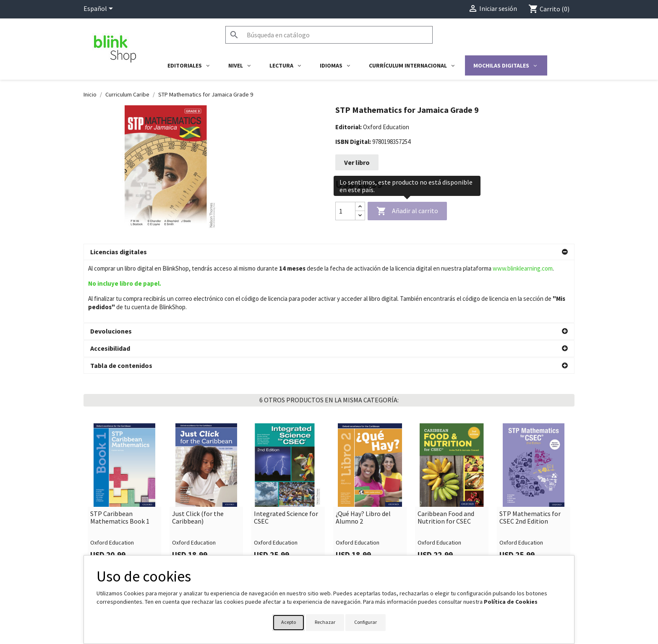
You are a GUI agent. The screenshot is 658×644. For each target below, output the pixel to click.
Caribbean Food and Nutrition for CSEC (446, 455)
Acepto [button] (289, 622)
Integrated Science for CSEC (286, 455)
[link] (124, 433)
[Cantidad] (345, 211)
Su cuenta (350, 553)
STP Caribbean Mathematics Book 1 (120, 455)
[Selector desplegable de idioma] (100, 9)
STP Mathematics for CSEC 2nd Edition (530, 455)
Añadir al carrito (407, 211)
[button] (329, 252)
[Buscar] (329, 35)
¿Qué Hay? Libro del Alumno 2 (363, 455)
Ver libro (357, 162)
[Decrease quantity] (360, 215)
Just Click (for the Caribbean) (198, 455)
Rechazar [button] (325, 622)
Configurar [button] (366, 622)
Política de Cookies (511, 602)
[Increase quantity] (360, 207)
